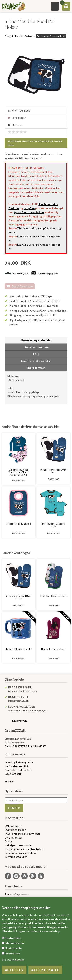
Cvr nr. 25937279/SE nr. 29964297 (25, 746)
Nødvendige (13, 938)
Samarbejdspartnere (17, 894)
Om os (9, 841)
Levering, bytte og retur (19, 762)
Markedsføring (15, 943)
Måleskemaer (13, 826)
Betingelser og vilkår (17, 766)
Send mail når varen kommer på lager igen (35, 143)
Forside (19, 36)
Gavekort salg (13, 774)
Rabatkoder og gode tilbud (21, 853)
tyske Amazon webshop (29, 212)
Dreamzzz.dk (20, 721)
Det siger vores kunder (18, 845)
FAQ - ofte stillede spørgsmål (22, 834)
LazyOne (29, 208)
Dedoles (14, 208)
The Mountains (48, 204)
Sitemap (10, 781)
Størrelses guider (15, 830)
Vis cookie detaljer (13, 960)
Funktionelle (13, 948)
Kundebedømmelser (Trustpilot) (24, 849)
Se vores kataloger (16, 857)
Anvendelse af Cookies (18, 770)
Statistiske (13, 953)
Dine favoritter (13, 837)
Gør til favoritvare (22, 286)
